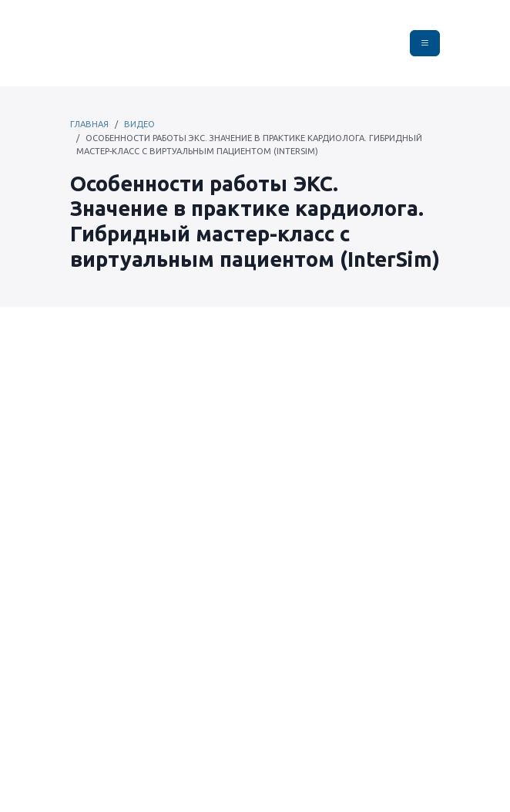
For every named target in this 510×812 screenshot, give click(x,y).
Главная (89, 124)
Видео (139, 124)
